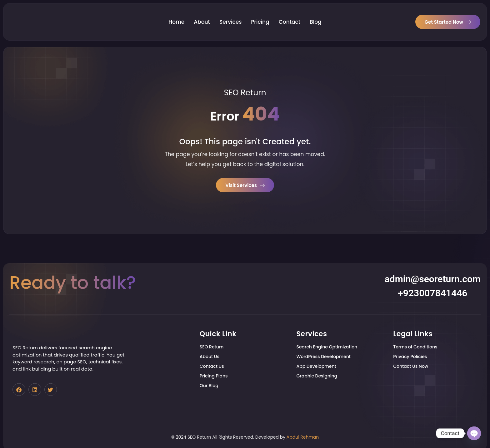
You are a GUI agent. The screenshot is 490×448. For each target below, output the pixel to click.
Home (176, 15)
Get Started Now (448, 15)
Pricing (260, 15)
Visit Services (245, 186)
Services (230, 15)
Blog (316, 15)
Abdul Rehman (303, 437)
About (202, 15)
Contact (290, 15)
